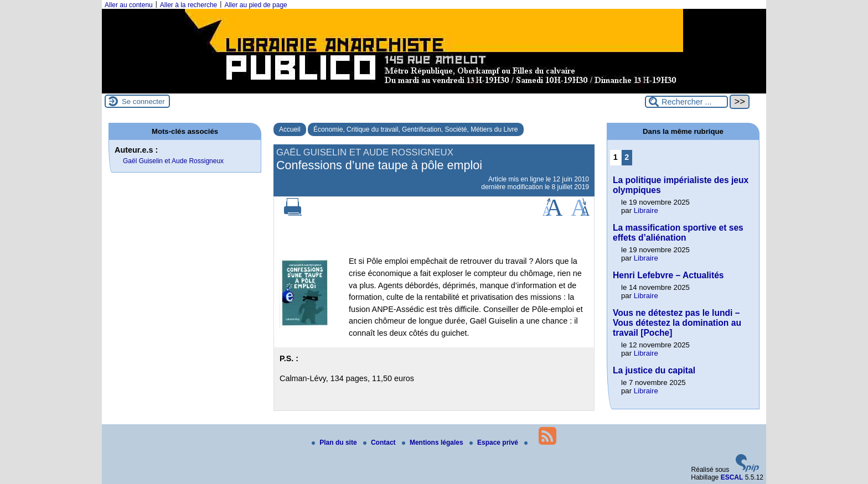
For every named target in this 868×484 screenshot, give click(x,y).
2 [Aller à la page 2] (627, 157)
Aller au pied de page (255, 5)
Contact (380, 443)
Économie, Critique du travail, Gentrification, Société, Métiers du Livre (416, 129)
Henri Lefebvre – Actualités (668, 275)
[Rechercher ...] (686, 102)
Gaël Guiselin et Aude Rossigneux (173, 161)
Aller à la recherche (188, 5)
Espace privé (495, 443)
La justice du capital (654, 370)
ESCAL (732, 477)
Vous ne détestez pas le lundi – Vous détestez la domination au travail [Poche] (677, 323)
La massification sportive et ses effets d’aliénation (678, 233)
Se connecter (143, 102)
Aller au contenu (129, 5)
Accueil (290, 129)
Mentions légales (433, 443)
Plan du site (335, 443)
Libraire (646, 210)
